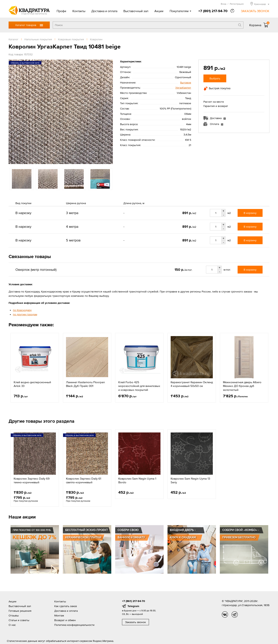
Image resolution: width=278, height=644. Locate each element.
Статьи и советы (19, 620)
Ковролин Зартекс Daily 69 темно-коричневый (32, 480)
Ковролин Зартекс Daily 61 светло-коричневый (84, 480)
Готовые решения (20, 611)
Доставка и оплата (104, 11)
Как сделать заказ (66, 606)
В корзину (250, 213)
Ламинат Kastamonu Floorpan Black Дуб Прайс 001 (85, 384)
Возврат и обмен (65, 620)
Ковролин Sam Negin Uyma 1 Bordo (137, 480)
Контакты (79, 11)
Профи (61, 11)
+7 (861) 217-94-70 (213, 11)
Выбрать (215, 78)
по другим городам (25, 314)
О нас (12, 625)
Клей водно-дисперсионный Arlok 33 (32, 384)
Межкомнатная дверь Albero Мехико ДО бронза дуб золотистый (242, 386)
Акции (159, 11)
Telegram (133, 606)
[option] (61, 112)
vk (225, 614)
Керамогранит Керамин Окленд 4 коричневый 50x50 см (192, 384)
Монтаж (59, 615)
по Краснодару (22, 310)
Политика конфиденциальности (74, 625)
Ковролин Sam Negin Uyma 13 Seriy (190, 480)
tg (235, 614)
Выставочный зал (136, 11)
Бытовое (186, 83)
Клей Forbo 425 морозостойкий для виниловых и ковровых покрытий (139, 386)
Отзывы (14, 615)
